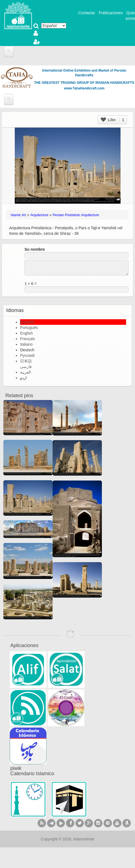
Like (112, 120)
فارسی (26, 367)
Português (29, 328)
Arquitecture (39, 215)
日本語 (26, 361)
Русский (27, 355)
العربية (25, 372)
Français (28, 339)
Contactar (87, 13)
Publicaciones (111, 13)
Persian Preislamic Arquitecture (76, 215)
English (26, 333)
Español (27, 322)
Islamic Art (18, 215)
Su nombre (35, 249)
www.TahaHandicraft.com (84, 88)
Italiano (26, 344)
